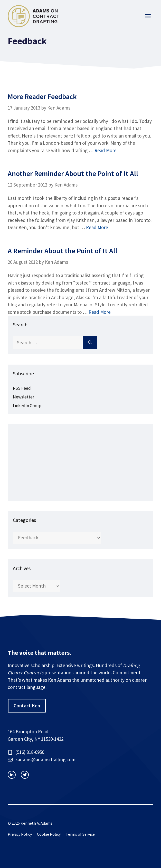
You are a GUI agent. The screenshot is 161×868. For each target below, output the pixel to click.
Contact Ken (27, 706)
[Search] (90, 343)
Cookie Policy (49, 834)
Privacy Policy (20, 834)
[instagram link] (12, 775)
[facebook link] (25, 775)
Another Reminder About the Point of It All (73, 173)
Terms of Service (80, 834)
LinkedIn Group (27, 406)
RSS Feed (22, 388)
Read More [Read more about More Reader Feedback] (106, 150)
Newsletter (23, 397)
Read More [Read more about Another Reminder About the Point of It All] (97, 227)
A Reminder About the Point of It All (63, 251)
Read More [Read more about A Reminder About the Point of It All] (100, 312)
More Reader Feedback (42, 96)
